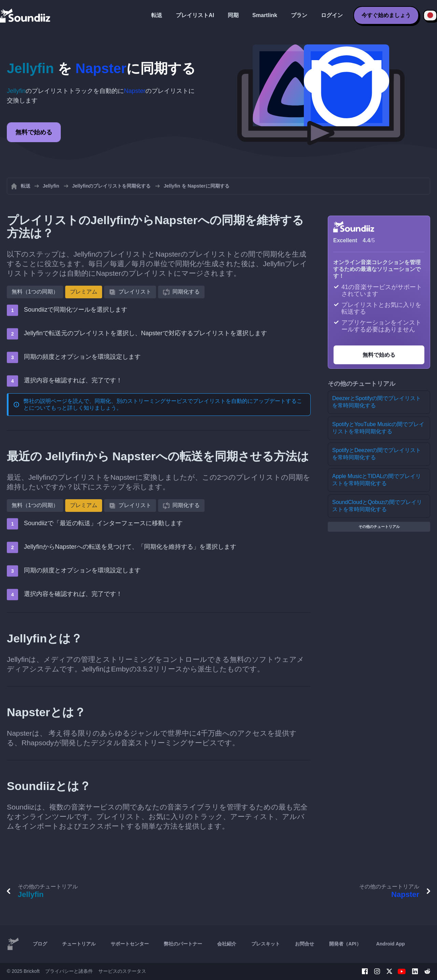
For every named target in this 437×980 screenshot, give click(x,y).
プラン (299, 15)
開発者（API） (345, 944)
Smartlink (265, 15)
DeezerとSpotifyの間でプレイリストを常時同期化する (377, 402)
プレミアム (84, 292)
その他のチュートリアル (379, 527)
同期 (233, 15)
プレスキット (266, 944)
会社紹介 (227, 944)
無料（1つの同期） (35, 292)
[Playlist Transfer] (26, 15)
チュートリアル (79, 944)
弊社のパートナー (183, 944)
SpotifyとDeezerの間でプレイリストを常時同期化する (377, 454)
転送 (157, 15)
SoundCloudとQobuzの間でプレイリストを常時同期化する (377, 506)
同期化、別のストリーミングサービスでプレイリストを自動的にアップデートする (196, 401)
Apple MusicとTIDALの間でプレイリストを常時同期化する (377, 480)
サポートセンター (130, 944)
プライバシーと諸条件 (69, 971)
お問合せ (305, 944)
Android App (391, 944)
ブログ (40, 944)
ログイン (332, 15)
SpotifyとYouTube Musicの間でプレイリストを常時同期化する (378, 428)
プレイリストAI (195, 15)
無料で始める (34, 132)
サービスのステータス (122, 971)
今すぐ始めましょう (386, 15)
